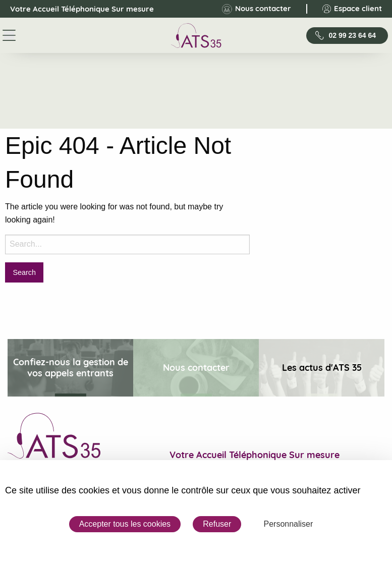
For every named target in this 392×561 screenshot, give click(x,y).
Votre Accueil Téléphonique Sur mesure (73, 9)
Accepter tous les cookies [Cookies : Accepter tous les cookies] (125, 524)
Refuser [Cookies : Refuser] (217, 524)
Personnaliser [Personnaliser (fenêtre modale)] (288, 524)
